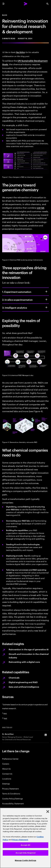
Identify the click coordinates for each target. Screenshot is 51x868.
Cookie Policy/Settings (12, 798)
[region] (26, 838)
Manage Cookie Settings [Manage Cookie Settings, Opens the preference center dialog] (26, 860)
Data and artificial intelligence (24, 687)
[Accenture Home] (26, 4)
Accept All (26, 845)
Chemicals (14, 678)
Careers (6, 764)
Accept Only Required (26, 853)
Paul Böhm (20, 52)
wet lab (41, 208)
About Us (6, 769)
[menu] (4, 4)
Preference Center (10, 759)
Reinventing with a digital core (24, 662)
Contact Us (7, 774)
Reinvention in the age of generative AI (29, 649)
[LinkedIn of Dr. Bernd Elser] (46, 735)
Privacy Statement (10, 788)
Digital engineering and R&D (23, 682)
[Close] (48, 812)
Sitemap (6, 784)
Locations (7, 779)
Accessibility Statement (13, 803)
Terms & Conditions (11, 793)
